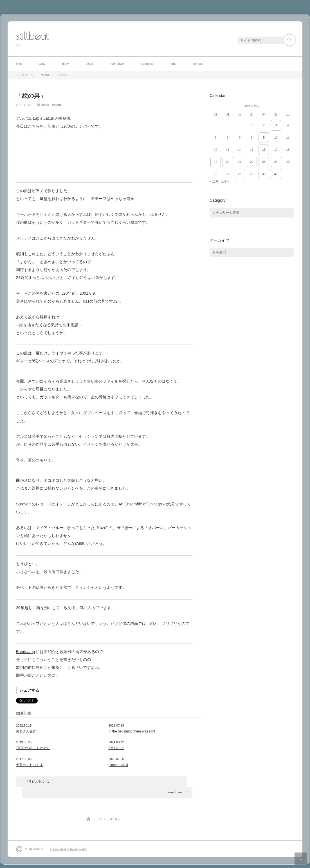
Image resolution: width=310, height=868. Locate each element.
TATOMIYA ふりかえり (33, 748)
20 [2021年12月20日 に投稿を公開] (228, 162)
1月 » (225, 181)
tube (173, 64)
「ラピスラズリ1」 (39, 782)
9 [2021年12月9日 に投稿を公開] (264, 137)
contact (198, 64)
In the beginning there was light (132, 731)
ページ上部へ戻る (301, 859)
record (56, 105)
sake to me (175, 782)
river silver (117, 64)
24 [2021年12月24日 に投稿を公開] (276, 162)
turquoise (147, 64)
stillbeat (32, 36)
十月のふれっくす (30, 765)
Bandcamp (25, 652)
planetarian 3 (118, 765)
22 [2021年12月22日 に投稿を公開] (252, 162)
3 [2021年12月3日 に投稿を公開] (276, 125)
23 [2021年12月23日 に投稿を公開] (264, 162)
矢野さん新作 (26, 731)
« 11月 (214, 181)
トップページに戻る (106, 808)
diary (66, 64)
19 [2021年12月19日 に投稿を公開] (215, 162)
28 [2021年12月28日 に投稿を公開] (240, 174)
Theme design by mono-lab (68, 838)
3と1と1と (116, 748)
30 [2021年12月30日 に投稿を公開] (264, 174)
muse (45, 105)
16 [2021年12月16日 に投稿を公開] (264, 150)
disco (89, 64)
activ (42, 64)
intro (19, 64)
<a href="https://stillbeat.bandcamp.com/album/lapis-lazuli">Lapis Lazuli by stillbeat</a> (104, 155)
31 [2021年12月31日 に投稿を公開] (276, 174)
